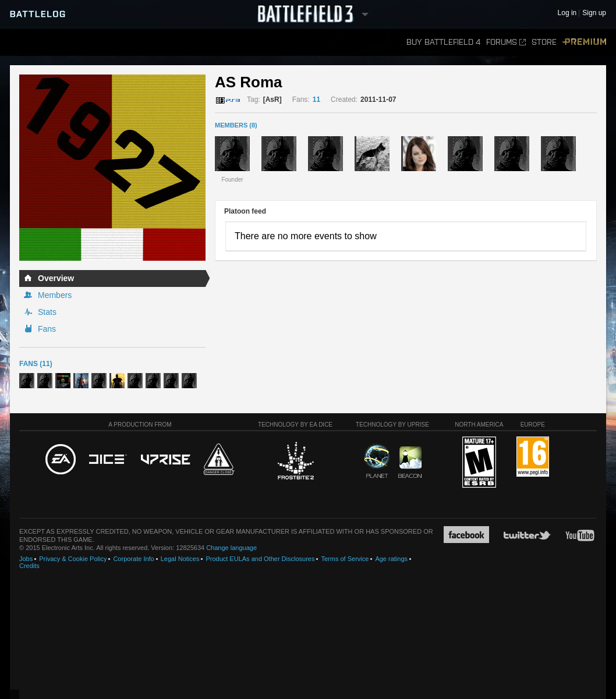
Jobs (26, 559)
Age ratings (391, 559)
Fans (47, 329)
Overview (56, 278)
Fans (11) (36, 364)
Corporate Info (133, 559)
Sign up (594, 13)
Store (544, 42)
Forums (506, 42)
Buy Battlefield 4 (443, 42)
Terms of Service (345, 559)
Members (55, 295)
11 (316, 100)
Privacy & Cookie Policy (73, 559)
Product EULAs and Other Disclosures (260, 559)
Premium (584, 42)
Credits (29, 566)
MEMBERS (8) (236, 125)
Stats (47, 312)
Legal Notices (180, 559)
